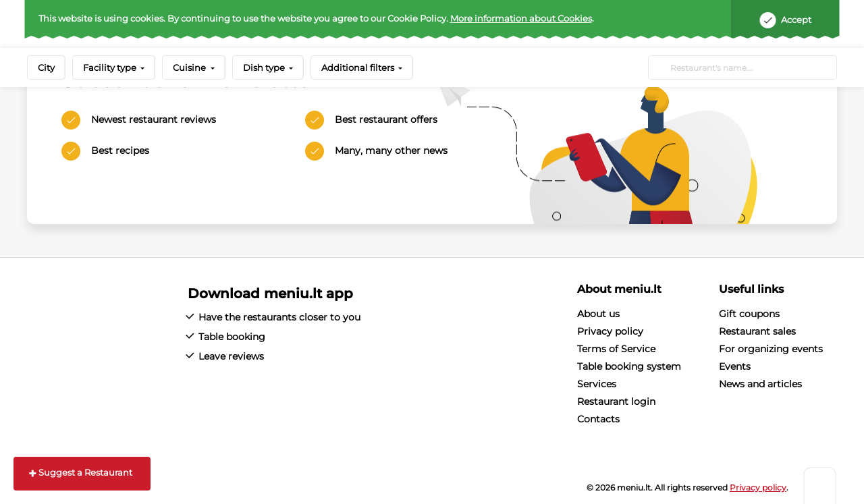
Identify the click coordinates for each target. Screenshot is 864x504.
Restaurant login (616, 401)
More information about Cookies (521, 18)
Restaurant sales (757, 331)
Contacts (598, 419)
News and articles (760, 384)
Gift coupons (749, 314)
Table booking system (629, 366)
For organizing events (771, 349)
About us (598, 314)
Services (597, 384)
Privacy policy (610, 331)
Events (735, 366)
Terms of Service (616, 349)
